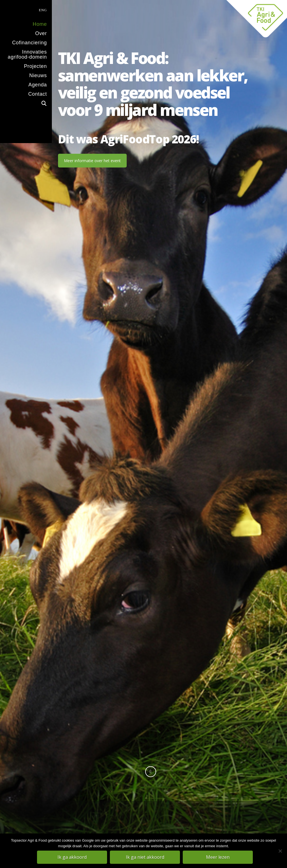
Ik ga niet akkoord (145, 857)
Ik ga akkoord (72, 857)
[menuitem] (26, 9)
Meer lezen (218, 857)
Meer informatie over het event (92, 161)
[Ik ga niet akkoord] (280, 851)
